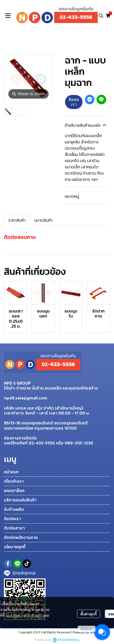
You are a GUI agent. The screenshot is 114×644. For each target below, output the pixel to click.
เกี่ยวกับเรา (14, 481)
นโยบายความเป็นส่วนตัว (24, 615)
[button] (101, 16)
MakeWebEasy (69, 640)
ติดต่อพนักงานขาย (21, 537)
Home (12, 44)
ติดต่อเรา (74, 102)
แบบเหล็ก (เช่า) (56, 44)
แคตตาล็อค (14, 490)
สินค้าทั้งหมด (31, 44)
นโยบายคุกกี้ (15, 547)
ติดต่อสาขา (14, 528)
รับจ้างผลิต (14, 509)
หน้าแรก (11, 472)
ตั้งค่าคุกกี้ (89, 614)
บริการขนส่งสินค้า (20, 500)
